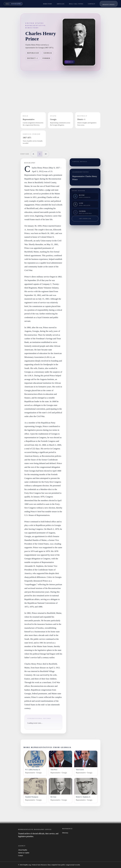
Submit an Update (24, 853)
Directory (65, 833)
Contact (21, 856)
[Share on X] (85, 204)
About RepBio (23, 850)
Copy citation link (85, 219)
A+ (46, 154)
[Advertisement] (61, 91)
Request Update (109, 5)
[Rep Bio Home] (13, 4)
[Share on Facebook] (85, 212)
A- (34, 154)
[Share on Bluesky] (85, 196)
